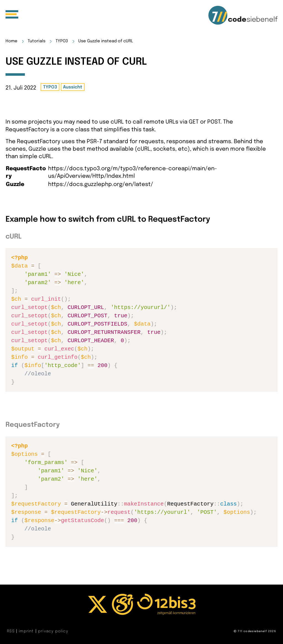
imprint (27, 631)
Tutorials (36, 41)
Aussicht (73, 87)
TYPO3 (62, 41)
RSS (11, 631)
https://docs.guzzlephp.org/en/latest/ (101, 184)
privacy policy (53, 631)
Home (11, 41)
